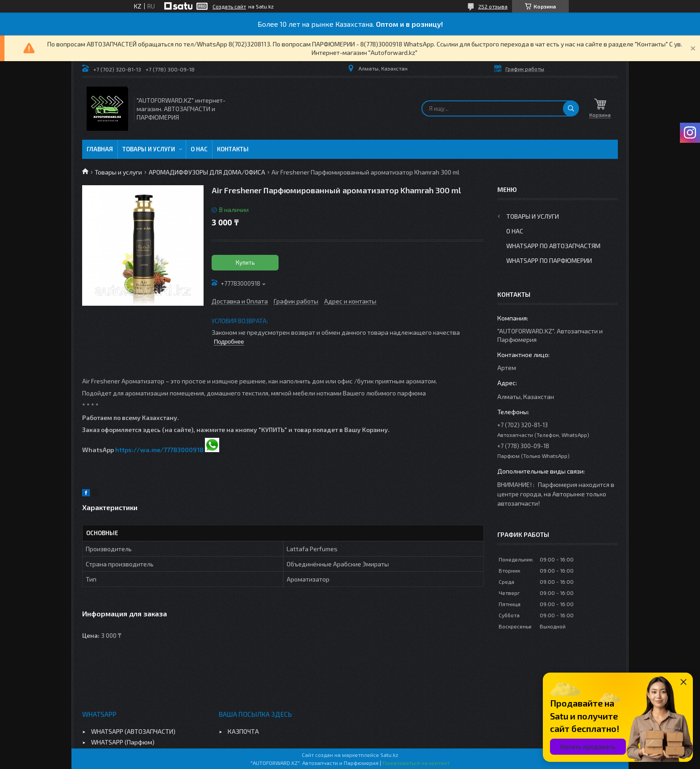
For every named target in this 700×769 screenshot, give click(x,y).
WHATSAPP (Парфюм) (123, 742)
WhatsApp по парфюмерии (549, 260)
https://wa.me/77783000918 (159, 450)
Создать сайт (229, 6)
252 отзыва (493, 6)
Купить (245, 262)
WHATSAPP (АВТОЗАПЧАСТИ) (133, 731)
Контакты (233, 149)
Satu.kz (389, 755)
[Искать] (571, 108)
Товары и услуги (149, 149)
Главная (100, 149)
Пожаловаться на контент (416, 763)
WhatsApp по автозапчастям (553, 246)
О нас (199, 149)
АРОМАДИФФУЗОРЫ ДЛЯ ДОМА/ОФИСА (207, 172)
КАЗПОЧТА (243, 731)
